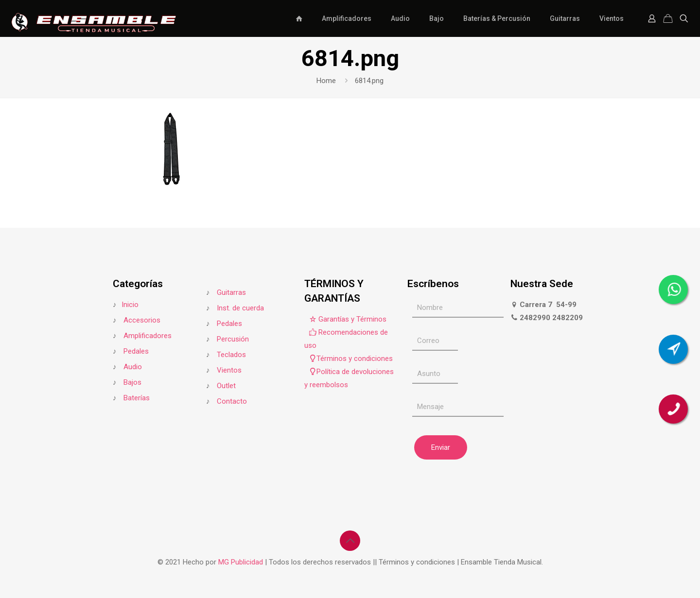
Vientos (229, 370)
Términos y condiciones (351, 359)
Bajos (132, 382)
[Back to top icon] (350, 541)
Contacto (232, 401)
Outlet (226, 386)
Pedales (136, 351)
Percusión (233, 339)
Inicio (130, 305)
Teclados (231, 355)
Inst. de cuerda (240, 308)
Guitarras (230, 292)
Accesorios (142, 320)
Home (326, 81)
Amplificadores (148, 336)
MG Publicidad (242, 562)
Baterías (137, 398)
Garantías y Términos (348, 319)
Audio (133, 367)
